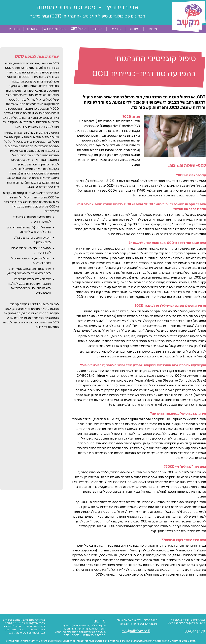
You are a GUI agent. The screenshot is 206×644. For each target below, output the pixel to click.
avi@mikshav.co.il (136, 631)
